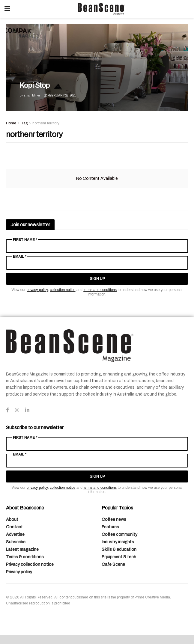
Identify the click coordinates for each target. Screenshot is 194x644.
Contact (14, 527)
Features (110, 527)
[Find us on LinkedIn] (27, 410)
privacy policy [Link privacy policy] (37, 290)
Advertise (15, 534)
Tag (24, 123)
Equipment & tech (119, 557)
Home (11, 123)
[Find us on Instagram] (17, 410)
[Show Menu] (7, 9)
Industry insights (118, 542)
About (12, 519)
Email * (20, 257)
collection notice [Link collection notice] (63, 290)
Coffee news (114, 519)
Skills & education (119, 549)
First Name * (25, 240)
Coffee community (119, 534)
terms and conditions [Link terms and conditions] (100, 290)
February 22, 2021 (60, 95)
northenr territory (46, 123)
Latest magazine (22, 549)
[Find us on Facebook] (7, 410)
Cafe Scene (113, 564)
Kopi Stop (35, 85)
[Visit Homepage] (101, 9)
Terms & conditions (25, 557)
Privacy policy (19, 572)
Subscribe (16, 542)
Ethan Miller (32, 95)
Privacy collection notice (30, 564)
